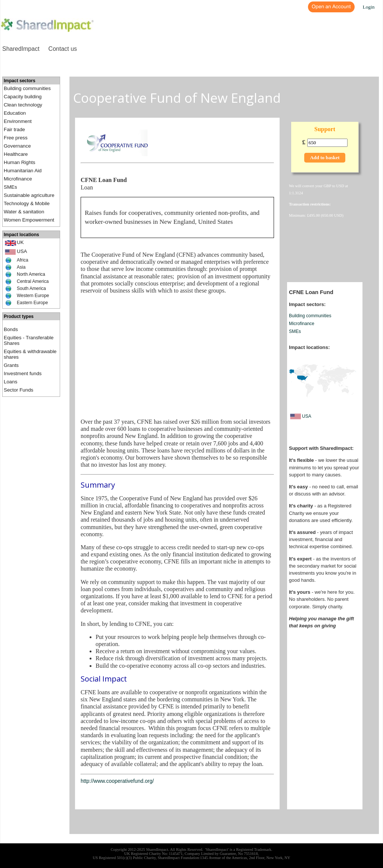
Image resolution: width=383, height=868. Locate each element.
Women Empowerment (29, 220)
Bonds (11, 329)
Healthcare (16, 154)
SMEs (10, 187)
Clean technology (23, 105)
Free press (16, 138)
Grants (11, 365)
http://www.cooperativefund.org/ (117, 781)
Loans (10, 382)
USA (22, 251)
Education (15, 113)
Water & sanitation (24, 212)
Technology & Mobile (27, 203)
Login (369, 7)
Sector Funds (18, 390)
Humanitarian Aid (23, 171)
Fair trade (14, 129)
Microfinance (18, 179)
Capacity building (23, 97)
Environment (18, 121)
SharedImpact (21, 49)
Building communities (27, 88)
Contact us (63, 49)
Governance (17, 146)
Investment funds (23, 373)
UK (20, 242)
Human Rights (19, 162)
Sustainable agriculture (29, 195)
